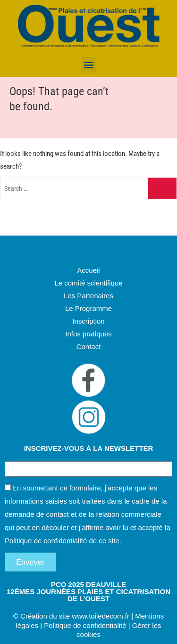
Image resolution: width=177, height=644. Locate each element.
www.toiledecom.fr (101, 616)
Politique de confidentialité (46, 541)
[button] (88, 65)
